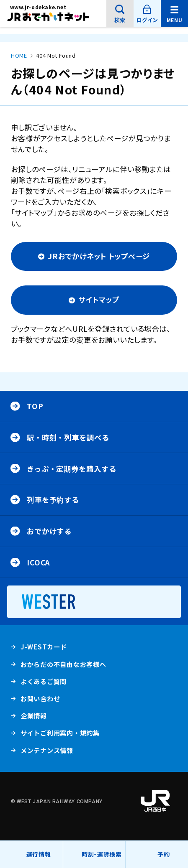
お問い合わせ (40, 698)
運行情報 (39, 859)
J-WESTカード (44, 649)
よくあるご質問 (44, 683)
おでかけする (49, 531)
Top (35, 406)
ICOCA (39, 562)
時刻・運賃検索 (102, 854)
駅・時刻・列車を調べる (68, 437)
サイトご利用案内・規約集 (60, 733)
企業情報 (34, 718)
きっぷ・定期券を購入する (71, 469)
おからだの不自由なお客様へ (63, 664)
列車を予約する (53, 500)
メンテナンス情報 (47, 752)
